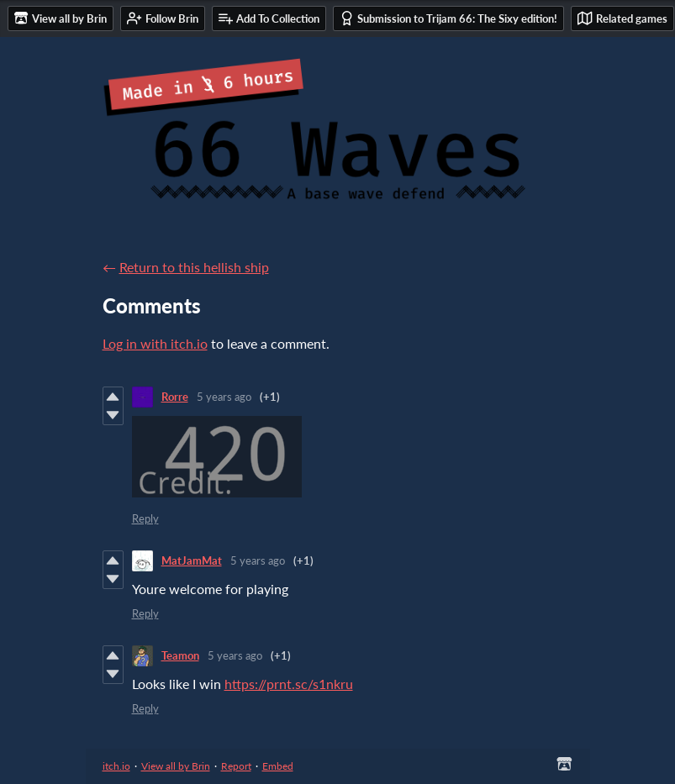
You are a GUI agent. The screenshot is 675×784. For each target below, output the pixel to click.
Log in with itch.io (155, 343)
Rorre (175, 397)
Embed (278, 766)
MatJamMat (192, 560)
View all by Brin (176, 766)
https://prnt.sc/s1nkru (289, 684)
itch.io (116, 766)
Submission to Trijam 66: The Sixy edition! (448, 18)
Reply (145, 518)
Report (236, 766)
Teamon (180, 655)
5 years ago (224, 397)
